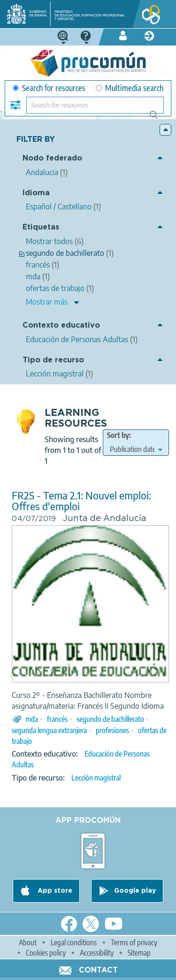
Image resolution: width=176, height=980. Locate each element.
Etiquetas (41, 227)
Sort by (118, 435)
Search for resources (49, 88)
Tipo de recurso (53, 360)
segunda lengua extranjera (49, 730)
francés (57, 719)
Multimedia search (130, 88)
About (28, 942)
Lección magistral (96, 778)
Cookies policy (46, 953)
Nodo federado (52, 158)
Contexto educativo (61, 325)
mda (32, 719)
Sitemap (139, 953)
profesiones (112, 730)
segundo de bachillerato (110, 719)
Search (158, 119)
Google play (135, 891)
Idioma (36, 193)
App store (54, 891)
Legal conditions (74, 942)
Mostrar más (47, 302)
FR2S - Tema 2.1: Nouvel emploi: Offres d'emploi (81, 501)
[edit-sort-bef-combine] (136, 449)
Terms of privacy (134, 942)
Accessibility (97, 953)
